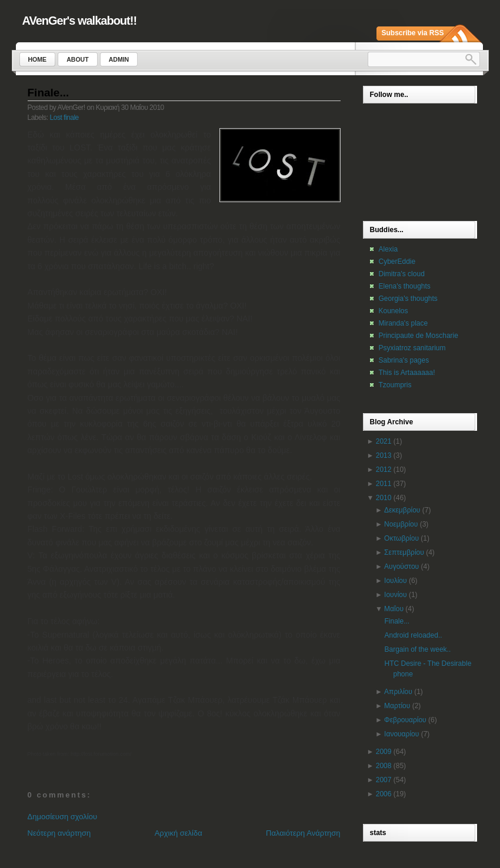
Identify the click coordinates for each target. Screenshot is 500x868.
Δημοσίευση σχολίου (63, 817)
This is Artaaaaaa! (407, 373)
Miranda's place (404, 323)
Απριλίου (398, 692)
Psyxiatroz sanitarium (412, 348)
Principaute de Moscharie (419, 336)
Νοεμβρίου (401, 524)
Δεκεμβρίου (402, 510)
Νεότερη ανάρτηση (59, 833)
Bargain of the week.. (417, 649)
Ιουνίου (395, 595)
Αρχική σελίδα (179, 833)
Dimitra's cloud (402, 274)
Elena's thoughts (405, 286)
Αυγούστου (401, 567)
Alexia (389, 249)
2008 (384, 766)
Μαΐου (394, 609)
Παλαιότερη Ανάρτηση (303, 833)
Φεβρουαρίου (405, 720)
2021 (384, 441)
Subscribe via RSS (413, 33)
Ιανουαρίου (401, 734)
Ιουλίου (395, 581)
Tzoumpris (395, 385)
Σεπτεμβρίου (404, 552)
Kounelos (394, 311)
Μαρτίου (397, 706)
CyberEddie (397, 262)
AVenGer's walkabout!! (80, 21)
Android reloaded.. (413, 635)
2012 (384, 470)
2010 (384, 498)
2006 (384, 794)
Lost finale (64, 118)
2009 (384, 752)
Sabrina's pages (404, 360)
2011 (384, 484)
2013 (384, 455)
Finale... (49, 93)
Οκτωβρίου (401, 538)
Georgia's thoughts (408, 299)
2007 (384, 780)
